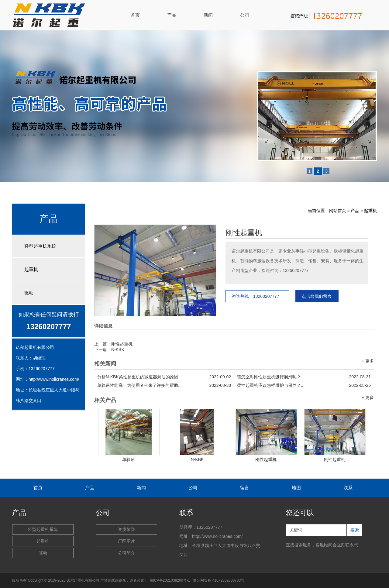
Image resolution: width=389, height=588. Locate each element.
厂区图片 (126, 541)
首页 (135, 15)
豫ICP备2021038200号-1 (170, 580)
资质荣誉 (126, 529)
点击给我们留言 (317, 296)
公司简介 (126, 553)
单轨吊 (129, 459)
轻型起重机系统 (40, 246)
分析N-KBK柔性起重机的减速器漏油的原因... (164, 377)
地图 (296, 488)
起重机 (31, 269)
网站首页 (338, 211)
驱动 (29, 293)
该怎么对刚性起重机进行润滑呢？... (304, 377)
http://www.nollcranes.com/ (54, 379)
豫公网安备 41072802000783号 (219, 580)
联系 (348, 488)
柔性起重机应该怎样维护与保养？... (304, 385)
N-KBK (118, 349)
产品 (172, 15)
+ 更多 (368, 361)
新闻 (208, 15)
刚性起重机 (244, 233)
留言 (245, 488)
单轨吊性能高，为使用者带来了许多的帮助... (164, 385)
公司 (245, 15)
